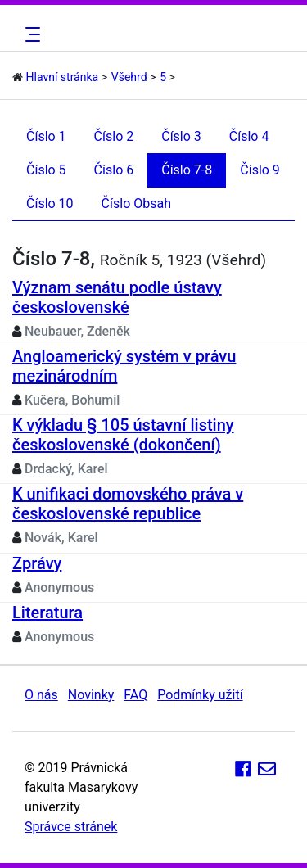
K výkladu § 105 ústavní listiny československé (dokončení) (123, 435)
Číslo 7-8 (187, 170)
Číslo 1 (46, 136)
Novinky (91, 695)
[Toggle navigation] (30, 34)
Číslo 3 (181, 136)
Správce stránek (71, 827)
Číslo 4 (249, 136)
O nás (41, 695)
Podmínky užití (200, 695)
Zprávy (37, 563)
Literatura (47, 613)
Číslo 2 (114, 136)
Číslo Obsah (136, 203)
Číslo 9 (260, 170)
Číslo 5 (46, 170)
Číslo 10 (50, 203)
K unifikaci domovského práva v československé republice (128, 504)
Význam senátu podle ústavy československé (117, 297)
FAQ (135, 695)
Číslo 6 (114, 170)
